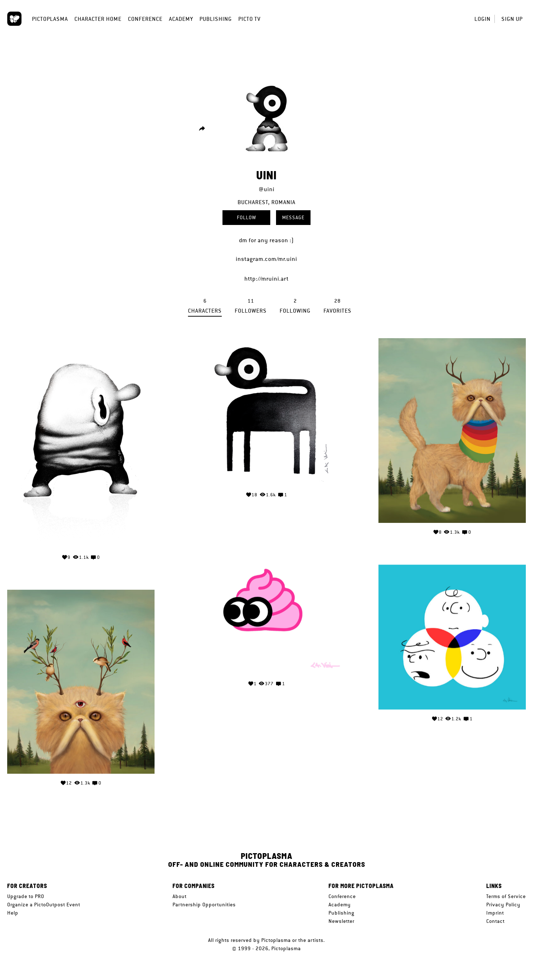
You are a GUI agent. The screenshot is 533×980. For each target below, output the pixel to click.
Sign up (512, 19)
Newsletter (341, 921)
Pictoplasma (50, 19)
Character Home (98, 19)
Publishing (216, 19)
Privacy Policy (503, 905)
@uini (267, 189)
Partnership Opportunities (204, 905)
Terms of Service (506, 896)
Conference (145, 19)
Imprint (495, 913)
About (180, 896)
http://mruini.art (266, 279)
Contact (495, 921)
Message (293, 217)
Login (483, 19)
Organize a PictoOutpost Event (44, 905)
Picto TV (249, 19)
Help (13, 913)
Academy (181, 19)
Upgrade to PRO (26, 896)
